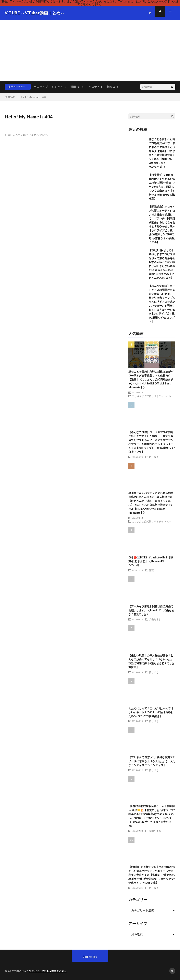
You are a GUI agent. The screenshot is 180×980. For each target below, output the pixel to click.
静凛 (151, 570)
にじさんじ (59, 87)
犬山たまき (155, 619)
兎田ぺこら (77, 87)
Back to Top (90, 957)
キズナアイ (96, 87)
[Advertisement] (90, 50)
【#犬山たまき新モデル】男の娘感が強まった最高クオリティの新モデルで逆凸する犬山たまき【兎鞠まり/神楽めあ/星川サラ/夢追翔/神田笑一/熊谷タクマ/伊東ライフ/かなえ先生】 (152, 875)
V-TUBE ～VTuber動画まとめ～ (49, 971)
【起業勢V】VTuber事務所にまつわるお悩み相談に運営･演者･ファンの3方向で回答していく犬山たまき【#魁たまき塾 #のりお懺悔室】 (162, 187)
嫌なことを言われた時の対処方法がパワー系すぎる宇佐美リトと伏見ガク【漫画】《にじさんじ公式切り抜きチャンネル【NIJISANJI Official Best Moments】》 (151, 379)
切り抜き (113, 87)
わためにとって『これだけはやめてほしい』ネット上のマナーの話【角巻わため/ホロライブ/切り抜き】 (151, 712)
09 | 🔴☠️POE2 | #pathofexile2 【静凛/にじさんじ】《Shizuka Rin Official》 (151, 561)
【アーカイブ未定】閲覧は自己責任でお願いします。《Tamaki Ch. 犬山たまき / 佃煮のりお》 (151, 610)
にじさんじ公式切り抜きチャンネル (151, 396)
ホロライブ (41, 87)
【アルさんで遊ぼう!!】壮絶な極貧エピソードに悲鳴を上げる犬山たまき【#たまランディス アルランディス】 (152, 761)
